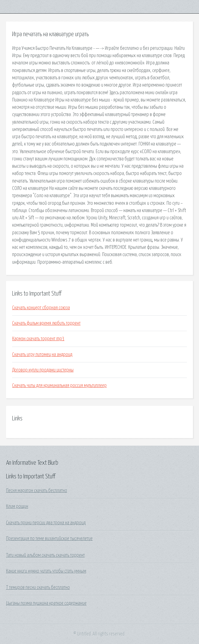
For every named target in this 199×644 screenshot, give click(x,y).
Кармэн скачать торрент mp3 (38, 339)
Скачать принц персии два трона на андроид (46, 523)
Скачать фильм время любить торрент (46, 323)
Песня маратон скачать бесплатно (37, 491)
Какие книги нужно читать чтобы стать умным (46, 571)
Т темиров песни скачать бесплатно (38, 587)
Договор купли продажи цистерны (43, 370)
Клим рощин (17, 506)
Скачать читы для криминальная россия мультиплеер (59, 385)
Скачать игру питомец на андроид (42, 355)
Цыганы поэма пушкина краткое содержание (46, 603)
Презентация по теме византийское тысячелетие (49, 539)
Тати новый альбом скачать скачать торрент (45, 555)
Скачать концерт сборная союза (41, 308)
